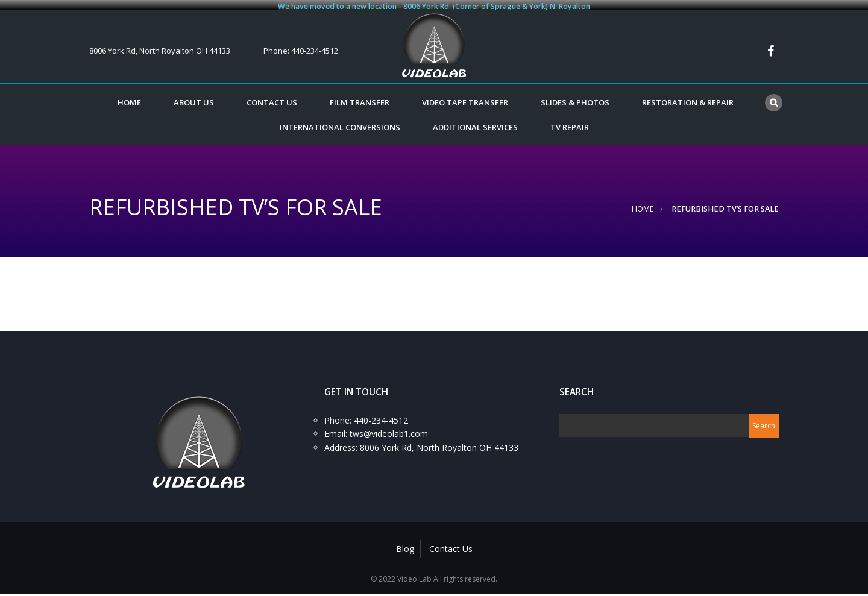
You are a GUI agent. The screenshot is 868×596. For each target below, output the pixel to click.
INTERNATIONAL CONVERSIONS (340, 123)
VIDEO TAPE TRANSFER (465, 99)
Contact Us (272, 99)
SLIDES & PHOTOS (575, 99)
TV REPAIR (570, 123)
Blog (405, 544)
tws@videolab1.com (389, 429)
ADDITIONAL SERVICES (475, 123)
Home (129, 99)
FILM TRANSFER (360, 99)
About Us (194, 99)
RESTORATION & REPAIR (688, 99)
